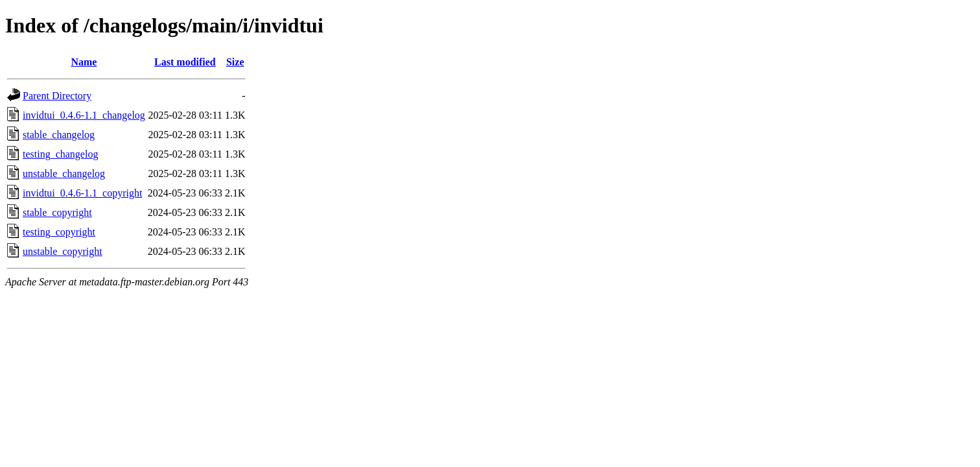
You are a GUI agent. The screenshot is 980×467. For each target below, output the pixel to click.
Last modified (185, 62)
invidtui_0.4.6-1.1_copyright (82, 193)
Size (235, 62)
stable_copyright (57, 212)
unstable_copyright (63, 251)
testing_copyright (59, 232)
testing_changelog (60, 154)
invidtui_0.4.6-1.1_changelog (84, 115)
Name (84, 62)
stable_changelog (59, 135)
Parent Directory (57, 96)
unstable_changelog (64, 174)
